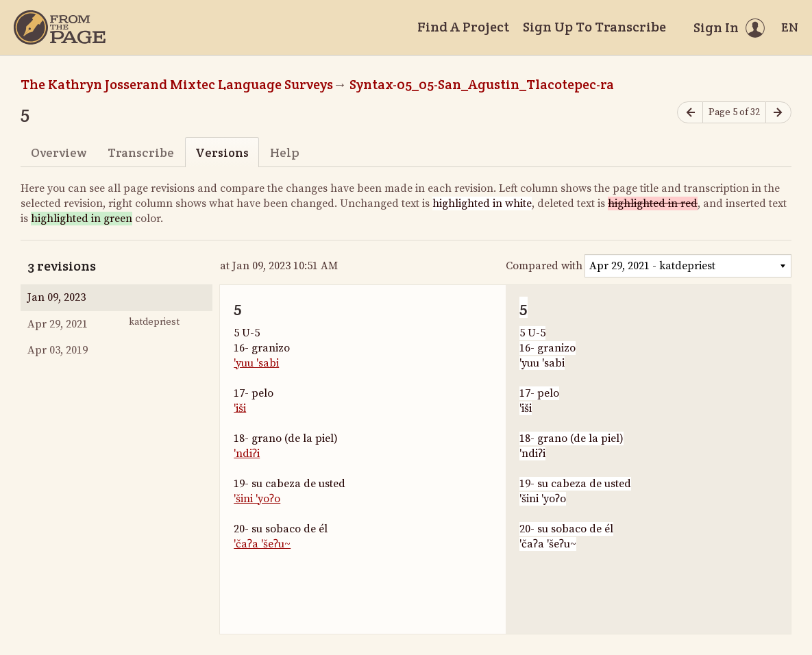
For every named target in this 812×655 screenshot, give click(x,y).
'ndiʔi (247, 454)
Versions (222, 152)
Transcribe (141, 152)
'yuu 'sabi (256, 363)
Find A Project (463, 27)
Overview (59, 152)
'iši (240, 408)
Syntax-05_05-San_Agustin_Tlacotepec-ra (482, 84)
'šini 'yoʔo (257, 499)
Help (285, 152)
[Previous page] (690, 113)
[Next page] (778, 113)
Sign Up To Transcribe (594, 27)
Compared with (544, 266)
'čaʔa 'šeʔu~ (262, 544)
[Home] (60, 27)
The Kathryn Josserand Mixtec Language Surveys (177, 84)
